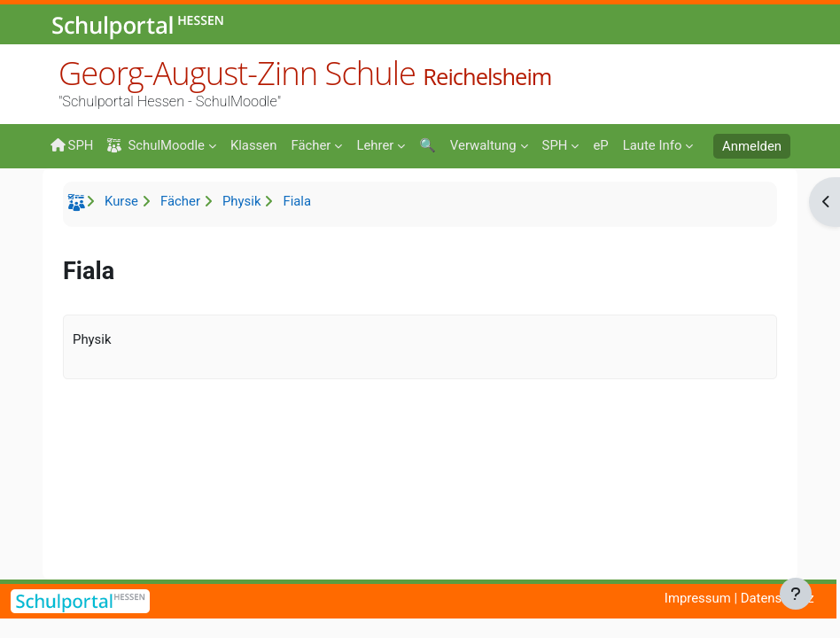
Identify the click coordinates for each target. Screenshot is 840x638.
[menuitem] (254, 144)
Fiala (297, 201)
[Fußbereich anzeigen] (796, 594)
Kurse (121, 201)
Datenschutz (778, 598)
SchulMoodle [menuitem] (156, 146)
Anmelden (752, 146)
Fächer (180, 201)
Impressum (698, 598)
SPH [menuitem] (71, 145)
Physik (241, 201)
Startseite (79, 206)
